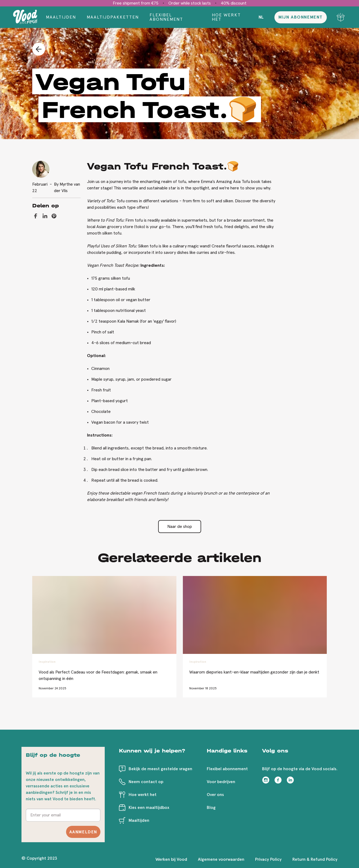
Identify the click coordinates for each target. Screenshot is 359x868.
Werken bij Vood (171, 859)
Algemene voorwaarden (221, 859)
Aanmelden (83, 832)
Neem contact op (146, 782)
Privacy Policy (268, 859)
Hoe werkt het (226, 17)
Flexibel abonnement (166, 17)
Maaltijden (61, 17)
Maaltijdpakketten (113, 17)
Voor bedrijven (221, 782)
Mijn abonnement (301, 17)
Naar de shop (180, 527)
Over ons (215, 795)
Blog (211, 808)
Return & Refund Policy (315, 859)
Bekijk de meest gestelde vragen (160, 769)
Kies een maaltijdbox (149, 808)
